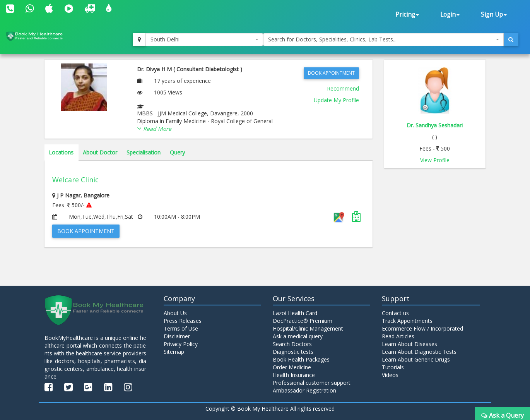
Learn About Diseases (409, 344)
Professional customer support (312, 383)
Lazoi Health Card (295, 313)
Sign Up (494, 15)
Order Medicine (292, 367)
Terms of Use (181, 328)
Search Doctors (292, 344)
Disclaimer (177, 336)
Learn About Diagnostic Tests (419, 352)
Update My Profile (336, 100)
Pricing (407, 15)
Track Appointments (407, 321)
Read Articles (398, 336)
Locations (61, 152)
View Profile (435, 160)
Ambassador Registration (304, 390)
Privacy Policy (181, 344)
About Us (175, 313)
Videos (390, 375)
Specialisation (144, 152)
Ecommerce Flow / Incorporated (422, 328)
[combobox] (204, 39)
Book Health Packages (301, 359)
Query (177, 152)
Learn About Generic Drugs (416, 359)
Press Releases (183, 321)
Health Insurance (294, 375)
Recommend (343, 88)
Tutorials (393, 367)
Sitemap (174, 352)
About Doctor (100, 152)
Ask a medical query (298, 336)
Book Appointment (331, 73)
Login (450, 15)
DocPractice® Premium (303, 321)
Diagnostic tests (293, 352)
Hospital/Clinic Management (308, 328)
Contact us (395, 313)
